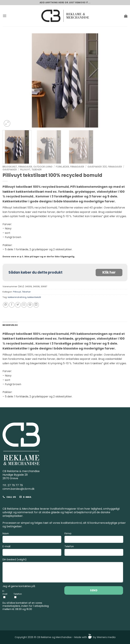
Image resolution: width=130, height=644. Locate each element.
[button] (5, 16)
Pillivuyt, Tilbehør (31, 170)
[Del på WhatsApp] (6, 305)
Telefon (94, 551)
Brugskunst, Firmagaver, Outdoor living (28, 167)
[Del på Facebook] (12, 305)
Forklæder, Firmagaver (70, 167)
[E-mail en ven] (24, 305)
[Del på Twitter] (18, 305)
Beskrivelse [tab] (10, 325)
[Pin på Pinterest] (30, 305)
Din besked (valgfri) (63, 571)
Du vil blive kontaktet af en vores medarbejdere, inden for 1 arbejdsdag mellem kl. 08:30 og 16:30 (26, 606)
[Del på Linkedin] (36, 305)
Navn (32, 538)
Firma (94, 538)
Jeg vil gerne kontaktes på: (19, 586)
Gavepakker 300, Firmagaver (105, 167)
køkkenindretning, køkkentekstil (24, 297)
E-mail (32, 551)
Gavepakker (10, 170)
